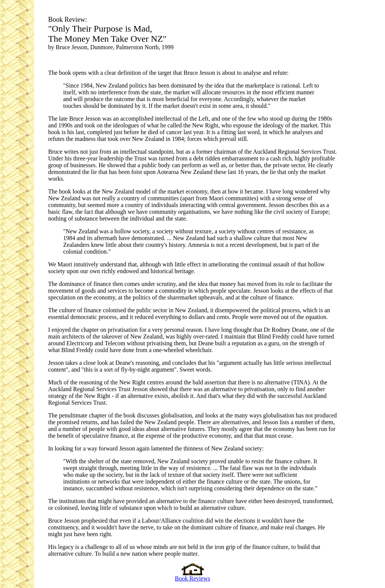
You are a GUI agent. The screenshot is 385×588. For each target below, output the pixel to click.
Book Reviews (192, 576)
